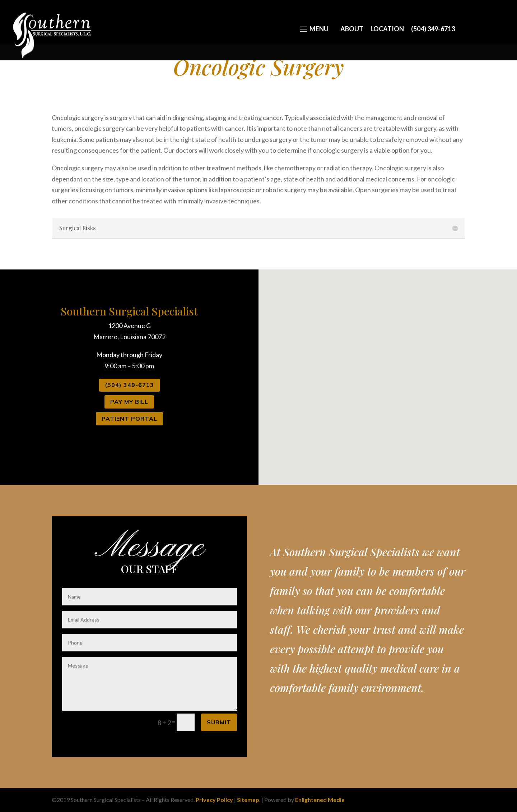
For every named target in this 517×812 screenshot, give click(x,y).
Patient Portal (129, 419)
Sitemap (248, 800)
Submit (219, 722)
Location (387, 28)
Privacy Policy (214, 800)
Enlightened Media (320, 800)
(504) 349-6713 (433, 28)
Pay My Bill (129, 402)
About (352, 28)
